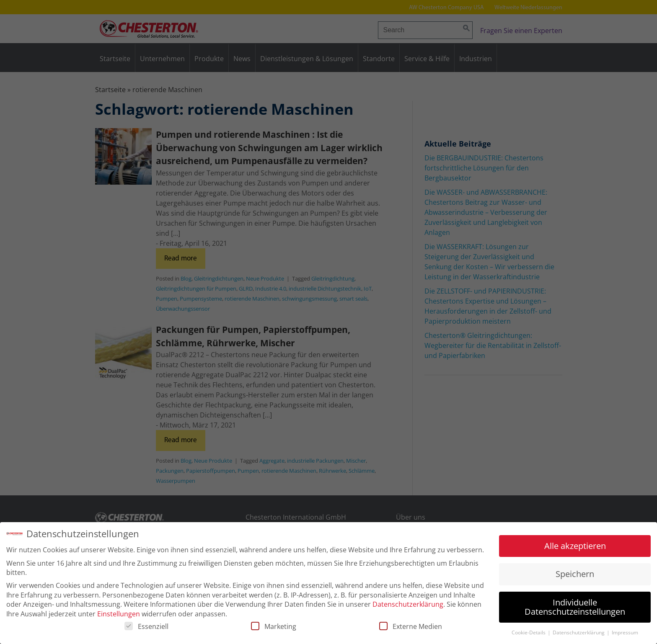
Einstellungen (119, 615)
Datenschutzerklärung (408, 605)
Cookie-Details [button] (529, 634)
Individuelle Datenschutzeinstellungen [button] (575, 608)
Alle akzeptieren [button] (575, 547)
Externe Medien (411, 628)
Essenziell (146, 628)
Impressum (625, 634)
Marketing (274, 628)
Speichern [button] (575, 575)
